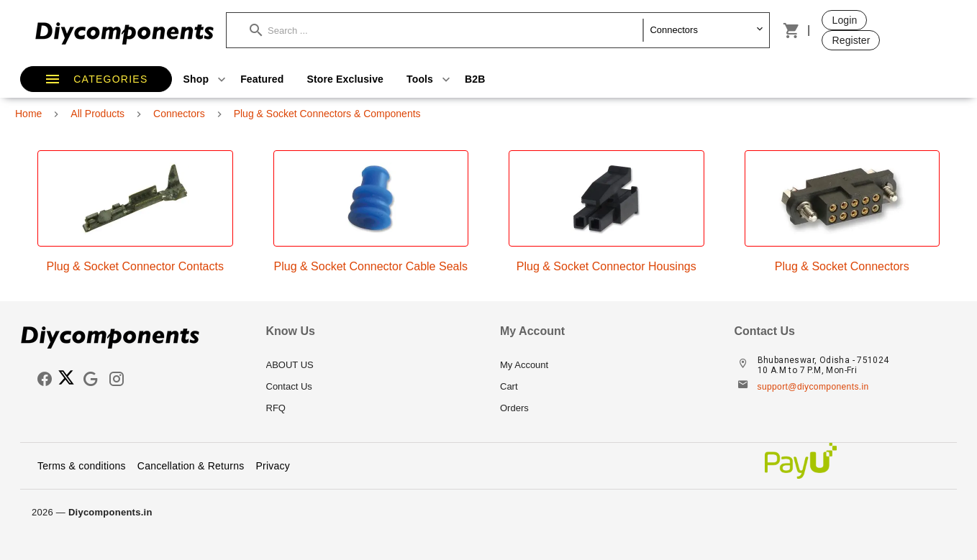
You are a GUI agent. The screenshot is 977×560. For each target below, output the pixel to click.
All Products (97, 114)
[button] (446, 30)
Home (28, 114)
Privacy (273, 466)
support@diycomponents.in (813, 387)
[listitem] (372, 365)
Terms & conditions (82, 466)
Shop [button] (206, 79)
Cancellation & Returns (191, 466)
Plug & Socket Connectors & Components (327, 114)
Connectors (179, 114)
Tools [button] (430, 79)
